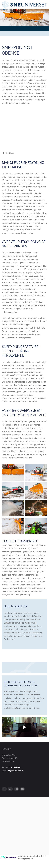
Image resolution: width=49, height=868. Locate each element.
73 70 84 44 (15, 787)
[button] (13, 473)
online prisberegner (37, 385)
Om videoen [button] (8, 153)
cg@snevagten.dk (16, 790)
